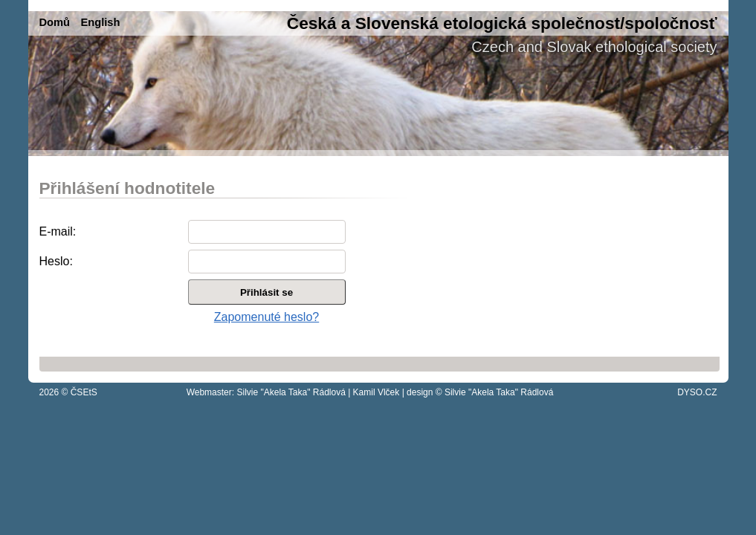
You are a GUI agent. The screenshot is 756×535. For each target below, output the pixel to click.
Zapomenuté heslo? (266, 317)
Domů (55, 22)
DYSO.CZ (697, 392)
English (100, 22)
